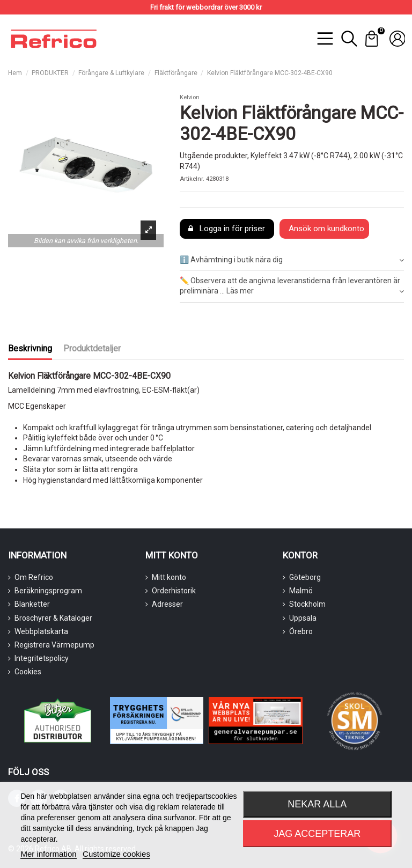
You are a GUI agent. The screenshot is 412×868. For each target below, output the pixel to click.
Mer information (48, 854)
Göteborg (305, 577)
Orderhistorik (174, 591)
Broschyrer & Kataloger (53, 618)
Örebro (301, 631)
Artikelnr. (192, 179)
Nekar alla (317, 804)
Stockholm (307, 604)
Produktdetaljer (92, 348)
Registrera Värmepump (54, 645)
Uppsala (303, 618)
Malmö (301, 591)
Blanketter (32, 604)
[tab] (292, 260)
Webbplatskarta (41, 631)
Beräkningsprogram (48, 591)
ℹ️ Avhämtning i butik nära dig (292, 260)
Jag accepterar (317, 834)
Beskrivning (30, 348)
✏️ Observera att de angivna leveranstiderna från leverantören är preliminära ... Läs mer (292, 286)
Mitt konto (169, 577)
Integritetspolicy (42, 658)
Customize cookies (116, 854)
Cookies (28, 672)
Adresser (167, 604)
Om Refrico (34, 577)
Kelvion (190, 97)
